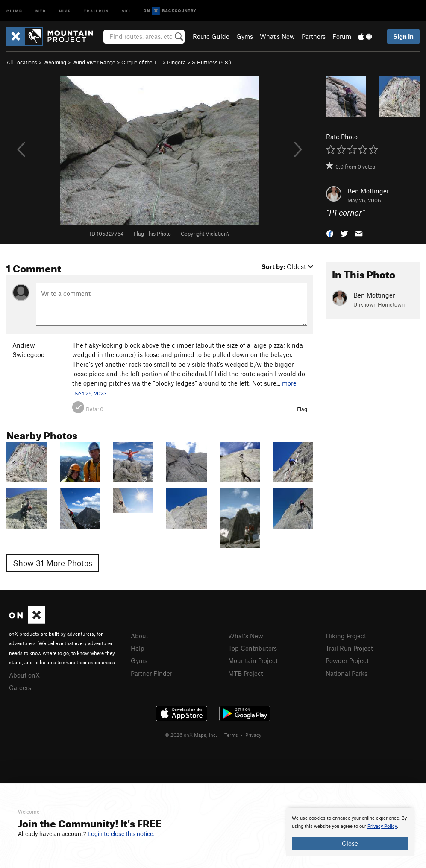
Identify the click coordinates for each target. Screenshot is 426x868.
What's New (277, 36)
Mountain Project (253, 660)
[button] (330, 233)
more (289, 383)
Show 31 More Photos (53, 563)
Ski (126, 10)
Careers (20, 687)
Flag (302, 409)
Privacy (253, 735)
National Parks (347, 673)
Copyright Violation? (205, 234)
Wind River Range (94, 62)
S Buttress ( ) (212, 62)
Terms (231, 735)
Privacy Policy (382, 826)
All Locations (22, 62)
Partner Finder (151, 673)
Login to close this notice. (121, 834)
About (140, 636)
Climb (15, 10)
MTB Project (246, 673)
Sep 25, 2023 (91, 393)
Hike (65, 10)
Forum (342, 36)
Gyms (245, 36)
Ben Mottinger (368, 191)
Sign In (403, 36)
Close (350, 843)
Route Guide (211, 36)
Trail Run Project (349, 648)
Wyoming (55, 62)
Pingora (176, 62)
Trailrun (96, 10)
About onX (24, 675)
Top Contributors (253, 648)
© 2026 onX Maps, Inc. (191, 735)
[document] (350, 832)
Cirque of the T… (141, 62)
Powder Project (347, 660)
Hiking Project (346, 636)
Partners (314, 36)
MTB (41, 10)
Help (138, 648)
